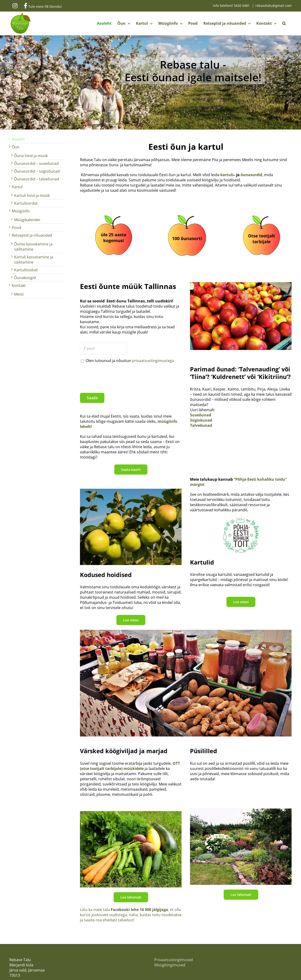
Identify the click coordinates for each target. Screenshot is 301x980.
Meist (19, 294)
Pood (16, 228)
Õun (16, 147)
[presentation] (116, 376)
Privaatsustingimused (174, 960)
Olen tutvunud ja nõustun (130, 361)
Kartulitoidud (26, 270)
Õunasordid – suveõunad (36, 163)
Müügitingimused (170, 965)
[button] (284, 23)
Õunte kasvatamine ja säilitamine (33, 247)
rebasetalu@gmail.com (273, 6)
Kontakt (19, 285)
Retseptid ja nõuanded (32, 235)
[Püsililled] (241, 810)
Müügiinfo (21, 211)
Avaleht (18, 139)
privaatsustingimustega (153, 361)
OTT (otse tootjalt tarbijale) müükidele (130, 766)
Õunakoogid (25, 278)
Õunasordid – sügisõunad (37, 171)
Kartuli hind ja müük (32, 195)
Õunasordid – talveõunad (37, 179)
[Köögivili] (131, 813)
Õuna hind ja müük (31, 156)
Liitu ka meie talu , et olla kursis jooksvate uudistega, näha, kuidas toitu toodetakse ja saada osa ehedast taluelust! (131, 915)
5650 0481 (242, 6)
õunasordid (251, 175)
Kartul (17, 187)
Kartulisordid (26, 203)
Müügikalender (27, 220)
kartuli (227, 175)
